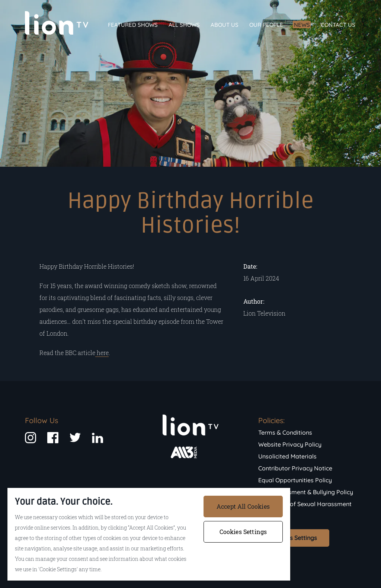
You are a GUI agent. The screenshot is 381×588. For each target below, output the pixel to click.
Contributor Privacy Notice (295, 468)
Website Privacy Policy (290, 444)
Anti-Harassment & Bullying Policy (306, 492)
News (302, 25)
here (102, 353)
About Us (225, 25)
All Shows (184, 25)
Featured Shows (133, 25)
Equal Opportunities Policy (295, 480)
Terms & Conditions (285, 432)
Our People (266, 25)
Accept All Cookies (243, 506)
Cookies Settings (294, 538)
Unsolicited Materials (287, 456)
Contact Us (338, 25)
